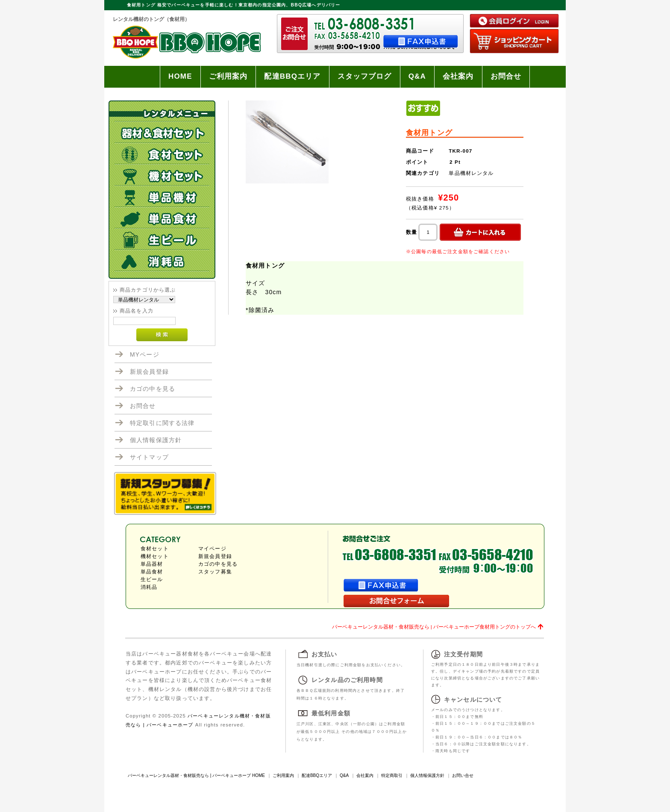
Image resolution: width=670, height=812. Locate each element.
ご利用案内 (228, 76)
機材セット (155, 556)
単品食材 (152, 572)
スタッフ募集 (215, 572)
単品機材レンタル (471, 173)
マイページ (212, 549)
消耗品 (149, 587)
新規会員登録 (149, 372)
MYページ (145, 354)
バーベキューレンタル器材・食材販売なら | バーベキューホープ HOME (196, 775)
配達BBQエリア (292, 76)
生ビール (152, 579)
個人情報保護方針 (156, 440)
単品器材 (152, 564)
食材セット (155, 549)
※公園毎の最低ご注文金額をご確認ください (458, 251)
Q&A (417, 76)
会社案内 (458, 76)
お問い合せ (463, 775)
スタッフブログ (365, 76)
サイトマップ (149, 457)
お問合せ (506, 76)
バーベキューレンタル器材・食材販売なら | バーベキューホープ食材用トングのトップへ (434, 627)
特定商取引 (392, 775)
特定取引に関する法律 (162, 423)
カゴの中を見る (153, 389)
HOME (180, 76)
